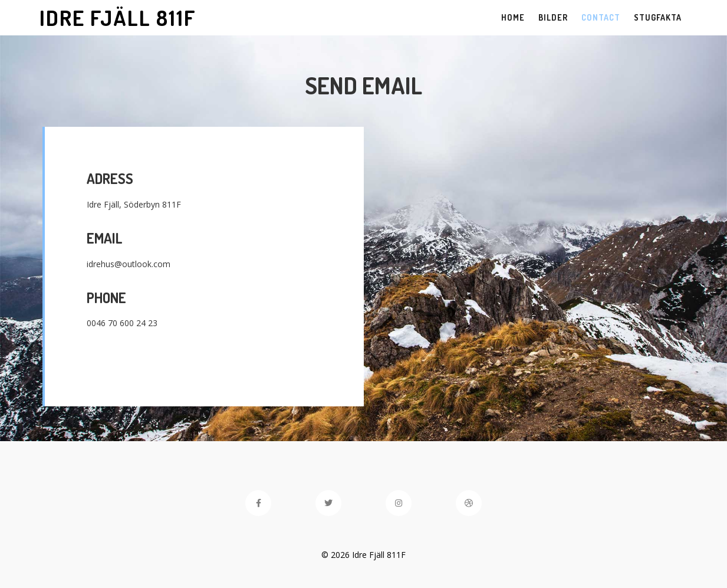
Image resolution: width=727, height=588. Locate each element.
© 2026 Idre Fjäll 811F (363, 555)
